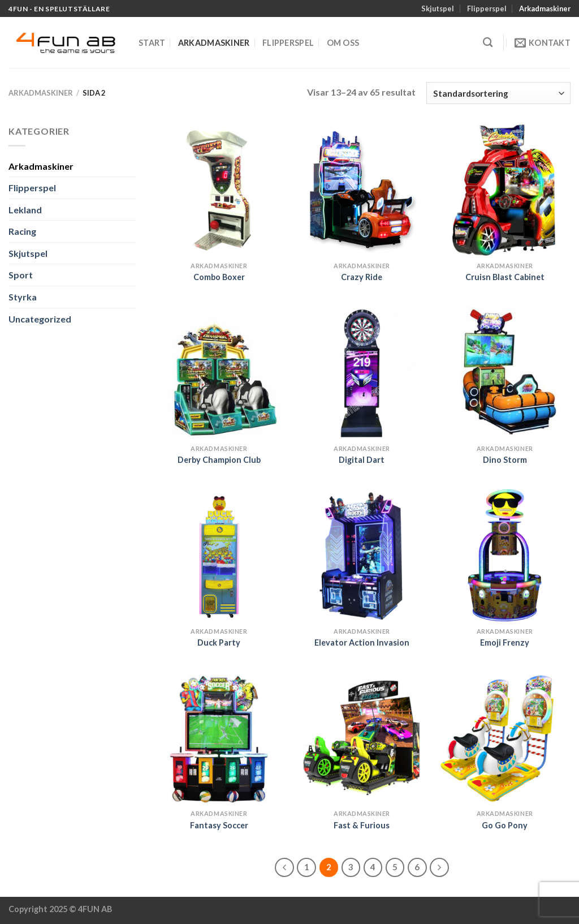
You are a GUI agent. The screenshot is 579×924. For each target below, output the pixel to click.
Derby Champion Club (219, 460)
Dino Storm (505, 460)
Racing (22, 231)
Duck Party (219, 642)
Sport (21, 275)
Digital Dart (362, 460)
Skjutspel (438, 8)
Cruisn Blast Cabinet (505, 277)
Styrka (23, 297)
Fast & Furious (362, 825)
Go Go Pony (505, 825)
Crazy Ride (362, 277)
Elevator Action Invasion (362, 642)
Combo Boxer (219, 277)
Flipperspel (487, 8)
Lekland (25, 210)
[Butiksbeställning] (498, 93)
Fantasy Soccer (219, 825)
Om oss (343, 43)
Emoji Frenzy (505, 642)
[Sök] (488, 43)
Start (152, 43)
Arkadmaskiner (545, 8)
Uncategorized (40, 319)
